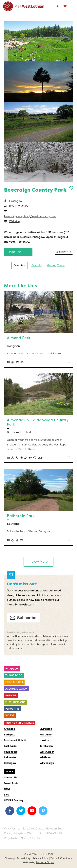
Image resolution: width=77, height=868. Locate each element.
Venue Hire (12, 709)
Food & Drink (14, 682)
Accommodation (16, 689)
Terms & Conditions (61, 858)
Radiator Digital (45, 862)
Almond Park (19, 338)
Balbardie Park (21, 516)
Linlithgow (16, 201)
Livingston (46, 729)
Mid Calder (46, 735)
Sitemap (10, 858)
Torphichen (46, 746)
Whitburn (45, 757)
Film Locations (15, 702)
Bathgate (10, 735)
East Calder (11, 746)
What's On (12, 669)
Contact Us (10, 778)
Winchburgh (47, 763)
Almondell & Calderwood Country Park (38, 422)
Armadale (10, 729)
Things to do (14, 675)
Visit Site (18, 252)
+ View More (38, 562)
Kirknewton (11, 757)
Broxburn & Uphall (15, 740)
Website (14, 221)
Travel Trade (11, 783)
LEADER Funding (13, 800)
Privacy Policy (40, 858)
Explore (11, 696)
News (7, 789)
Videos (10, 715)
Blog (7, 795)
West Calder (47, 752)
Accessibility (24, 858)
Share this (64, 252)
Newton (44, 740)
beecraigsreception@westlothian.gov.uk (30, 216)
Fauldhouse (11, 752)
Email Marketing (14, 632)
